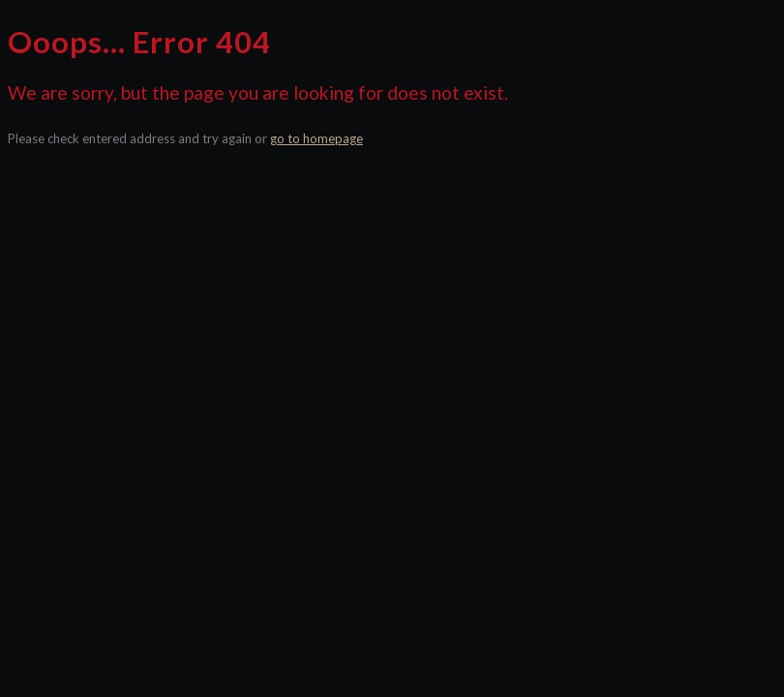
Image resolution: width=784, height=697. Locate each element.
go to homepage (317, 138)
